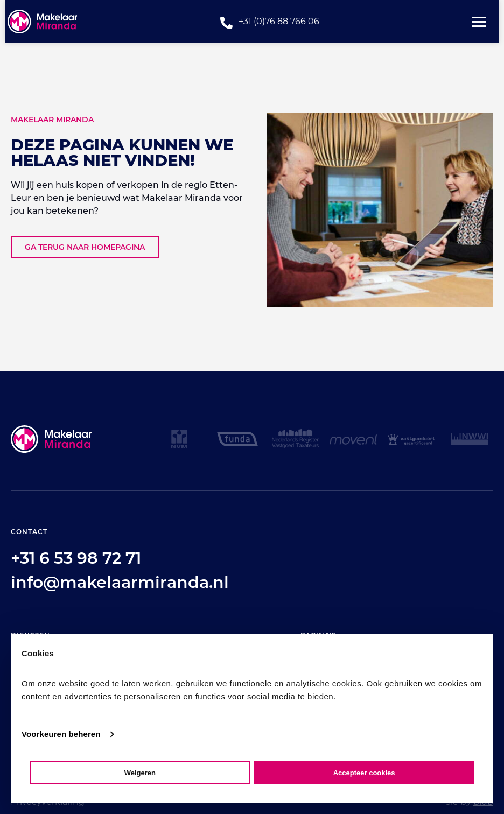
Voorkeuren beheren (61, 734)
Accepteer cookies (364, 773)
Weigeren (140, 773)
